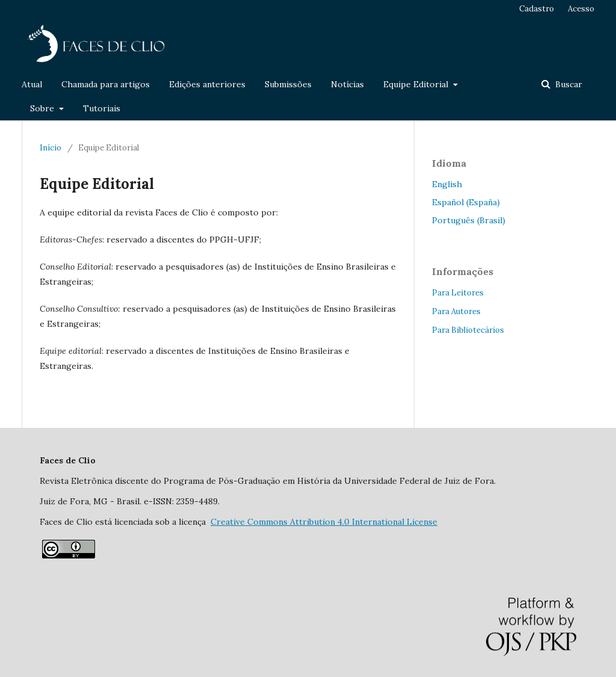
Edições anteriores (207, 84)
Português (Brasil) (469, 220)
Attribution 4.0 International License (324, 522)
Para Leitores (458, 293)
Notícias (347, 84)
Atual (32, 84)
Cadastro (537, 9)
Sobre (43, 108)
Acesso (581, 9)
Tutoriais (102, 108)
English (447, 184)
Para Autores (456, 311)
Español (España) (466, 202)
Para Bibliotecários (468, 330)
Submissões (288, 84)
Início (51, 148)
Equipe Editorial (417, 84)
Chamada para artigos (106, 84)
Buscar (568, 84)
